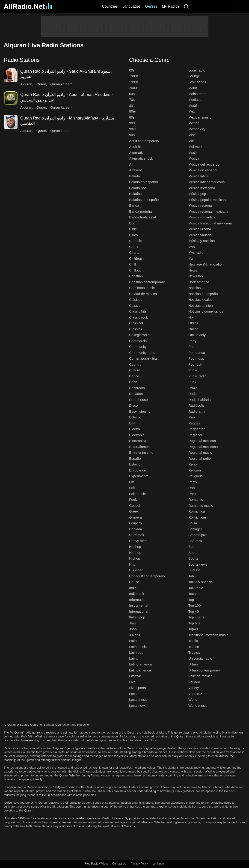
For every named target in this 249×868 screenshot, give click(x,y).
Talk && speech (200, 582)
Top (191, 600)
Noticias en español (203, 294)
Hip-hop (135, 553)
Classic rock (138, 317)
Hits (132, 564)
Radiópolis (196, 405)
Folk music (137, 494)
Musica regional (200, 205)
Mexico (194, 123)
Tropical (194, 652)
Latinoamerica (140, 670)
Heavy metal (139, 541)
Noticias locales (200, 300)
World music (198, 705)
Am (132, 164)
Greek (134, 511)
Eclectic (135, 417)
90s (132, 135)
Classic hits (138, 311)
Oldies (193, 323)
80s (132, 117)
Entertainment (140, 447)
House (134, 582)
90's (132, 123)
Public (193, 370)
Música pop (197, 194)
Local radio (197, 70)
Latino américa (140, 664)
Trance (194, 647)
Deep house (138, 400)
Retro (193, 482)
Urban (193, 664)
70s (132, 100)
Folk (132, 488)
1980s (134, 76)
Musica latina (199, 176)
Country (135, 364)
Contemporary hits (143, 358)
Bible (133, 229)
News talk (196, 276)
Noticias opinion (201, 306)
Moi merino (197, 147)
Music (193, 153)
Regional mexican (202, 441)
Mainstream (197, 94)
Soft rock (195, 541)
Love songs (197, 82)
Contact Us (119, 864)
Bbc (132, 223)
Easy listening (140, 411)
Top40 (193, 629)
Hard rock (137, 535)
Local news (138, 705)
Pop (191, 347)
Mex (192, 111)
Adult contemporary (144, 141)
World (193, 699)
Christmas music (142, 288)
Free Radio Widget (96, 864)
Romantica (197, 511)
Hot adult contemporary (147, 576)
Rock (192, 494)
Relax (193, 464)
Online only (197, 335)
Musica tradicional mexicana (210, 223)
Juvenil (135, 635)
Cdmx (134, 247)
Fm (132, 482)
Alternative (137, 153)
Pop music (196, 358)
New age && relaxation (206, 264)
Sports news (198, 564)
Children (136, 258)
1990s (134, 82)
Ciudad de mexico (143, 294)
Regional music (200, 452)
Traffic (193, 641)
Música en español (203, 170)
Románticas (197, 517)
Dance (134, 376)
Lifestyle (135, 676)
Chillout (135, 270)
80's (132, 106)
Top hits (194, 623)
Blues (133, 235)
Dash (133, 382)
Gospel (135, 506)
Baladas (135, 194)
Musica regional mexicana (208, 211)
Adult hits (136, 147)
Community (138, 347)
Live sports (138, 688)
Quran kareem (61, 84)
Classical (136, 323)
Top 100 (194, 605)
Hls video (136, 570)
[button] (62, 60)
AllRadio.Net (28, 6)
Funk (133, 500)
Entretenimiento (141, 452)
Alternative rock (141, 158)
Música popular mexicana (208, 200)
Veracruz (195, 694)
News (193, 270)
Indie (133, 588)
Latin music (138, 647)
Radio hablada (200, 400)
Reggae (194, 423)
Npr (191, 317)
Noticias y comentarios (206, 311)
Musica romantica (202, 217)
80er (133, 111)
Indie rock (137, 594)
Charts (134, 252)
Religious (196, 476)
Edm (133, 423)
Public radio (197, 376)
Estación (136, 464)
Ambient (135, 170)
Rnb (192, 488)
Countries (110, 6)
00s (132, 70)
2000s (134, 88)
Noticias (194, 288)
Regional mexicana (203, 447)
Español (135, 458)
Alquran (26, 84)
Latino (134, 658)
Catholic (135, 241)
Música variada (200, 235)
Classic (135, 306)
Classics (136, 329)
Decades (136, 394)
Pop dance (197, 353)
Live (132, 682)
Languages (132, 6)
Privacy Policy (139, 864)
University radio (200, 658)
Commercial (138, 341)
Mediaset (195, 100)
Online (193, 329)
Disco (133, 405)
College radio (139, 335)
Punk (192, 382)
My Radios (171, 6)
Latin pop (136, 652)
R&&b (193, 388)
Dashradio (137, 388)
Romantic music (201, 506)
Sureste (194, 570)
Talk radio (196, 588)
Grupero (135, 523)
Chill (132, 264)
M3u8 (193, 88)
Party (192, 341)
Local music (138, 699)
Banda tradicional (142, 217)
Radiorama (197, 411)
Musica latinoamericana (207, 182)
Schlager (195, 529)
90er (133, 129)
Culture (135, 370)
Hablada (136, 529)
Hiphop (135, 558)
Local (133, 694)
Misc (192, 135)
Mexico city (197, 129)
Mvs (192, 247)
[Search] (186, 6)
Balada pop (138, 188)
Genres (151, 6)
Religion (195, 470)
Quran (41, 84)
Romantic (196, 500)
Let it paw (158, 864)
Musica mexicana (202, 188)
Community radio (142, 353)
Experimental (139, 476)
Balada (135, 176)
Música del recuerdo (204, 164)
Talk (191, 576)
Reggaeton (197, 429)
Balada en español (143, 182)
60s (132, 94)
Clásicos (136, 300)
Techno (194, 594)
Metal (193, 106)
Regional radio (200, 458)
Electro (135, 429)
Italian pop (137, 617)
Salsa (193, 523)
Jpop (133, 629)
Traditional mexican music (208, 635)
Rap (192, 417)
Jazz (133, 623)
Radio (193, 394)
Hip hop (135, 547)
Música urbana (200, 229)
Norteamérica (199, 282)
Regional (195, 435)
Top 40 (194, 611)
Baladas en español (144, 200)
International (139, 611)
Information (138, 600)
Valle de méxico (200, 676)
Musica (194, 158)
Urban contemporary (204, 670)
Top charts (196, 617)
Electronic (137, 435)
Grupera (135, 517)
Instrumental (139, 605)
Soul (192, 547)
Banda (134, 205)
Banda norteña (140, 211)
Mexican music (200, 117)
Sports (193, 558)
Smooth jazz (198, 535)
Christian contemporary (147, 282)
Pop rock (195, 364)
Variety (194, 688)
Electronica (138, 441)
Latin (133, 641)
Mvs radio (196, 252)
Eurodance (138, 470)
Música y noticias (202, 241)
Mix (191, 141)
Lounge (194, 76)
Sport (193, 553)
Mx (191, 258)
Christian (136, 276)
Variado (194, 682)
